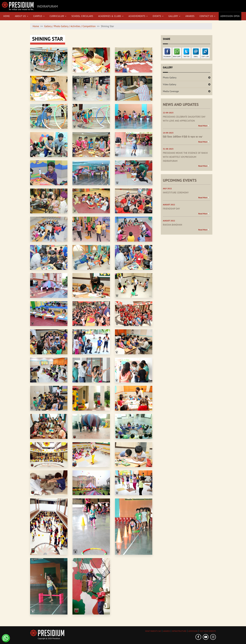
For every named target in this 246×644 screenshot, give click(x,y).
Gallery (174, 16)
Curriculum (58, 16)
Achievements (138, 16)
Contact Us (207, 16)
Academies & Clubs (111, 16)
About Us (22, 16)
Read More (203, 126)
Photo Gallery (170, 78)
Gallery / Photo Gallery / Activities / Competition (70, 26)
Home (7, 16)
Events (158, 16)
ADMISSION (193, 631)
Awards (190, 16)
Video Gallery (170, 84)
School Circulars (82, 16)
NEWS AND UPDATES (181, 104)
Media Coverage (171, 91)
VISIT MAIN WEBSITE (208, 631)
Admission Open (230, 16)
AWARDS (167, 631)
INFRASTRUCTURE (179, 631)
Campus (39, 16)
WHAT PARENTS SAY (153, 631)
